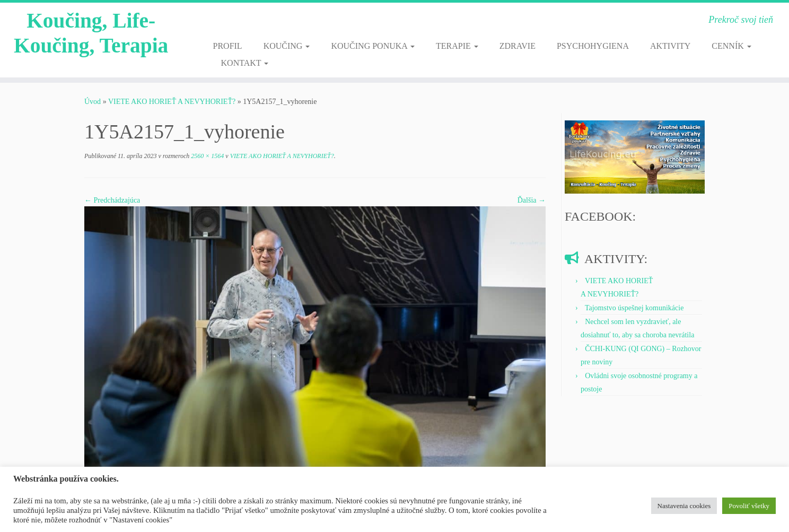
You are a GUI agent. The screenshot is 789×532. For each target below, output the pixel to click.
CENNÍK (731, 46)
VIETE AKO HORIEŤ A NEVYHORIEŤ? (172, 102)
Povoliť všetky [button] (749, 506)
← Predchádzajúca (112, 200)
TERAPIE (457, 46)
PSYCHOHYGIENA (593, 46)
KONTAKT (245, 63)
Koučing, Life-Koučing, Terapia (91, 34)
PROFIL (228, 46)
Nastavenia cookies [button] (684, 506)
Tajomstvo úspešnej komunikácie (634, 308)
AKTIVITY (670, 46)
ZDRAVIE (518, 46)
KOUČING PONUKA (373, 46)
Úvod (93, 102)
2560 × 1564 (207, 156)
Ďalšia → (532, 200)
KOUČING (287, 46)
